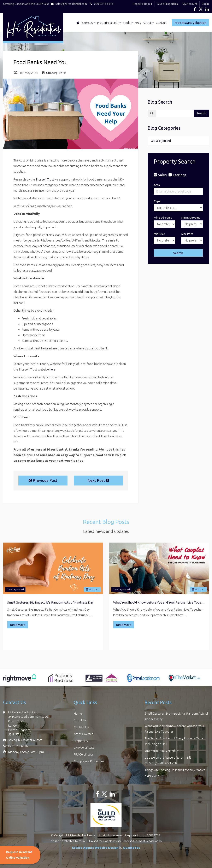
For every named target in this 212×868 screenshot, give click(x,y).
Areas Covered (84, 734)
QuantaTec (131, 848)
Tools (128, 23)
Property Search (109, 23)
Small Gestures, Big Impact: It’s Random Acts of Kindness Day (50, 602)
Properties (81, 741)
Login (205, 4)
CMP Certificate (84, 748)
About (148, 23)
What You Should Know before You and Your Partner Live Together (159, 602)
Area (157, 185)
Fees (138, 23)
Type (157, 201)
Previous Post (43, 480)
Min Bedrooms (163, 218)
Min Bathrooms (191, 218)
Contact (161, 23)
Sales (162, 175)
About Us (80, 720)
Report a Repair (142, 4)
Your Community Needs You (163, 751)
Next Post (98, 480)
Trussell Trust (45, 179)
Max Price (187, 234)
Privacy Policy (121, 841)
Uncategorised (56, 73)
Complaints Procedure (89, 761)
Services (89, 23)
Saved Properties (167, 4)
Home (78, 713)
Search (201, 113)
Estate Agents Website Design (95, 848)
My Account (190, 4)
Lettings (179, 175)
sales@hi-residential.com (70, 4)
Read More (18, 625)
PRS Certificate (84, 754)
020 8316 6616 (101, 4)
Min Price (159, 234)
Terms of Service (145, 841)
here (52, 369)
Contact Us (81, 727)
